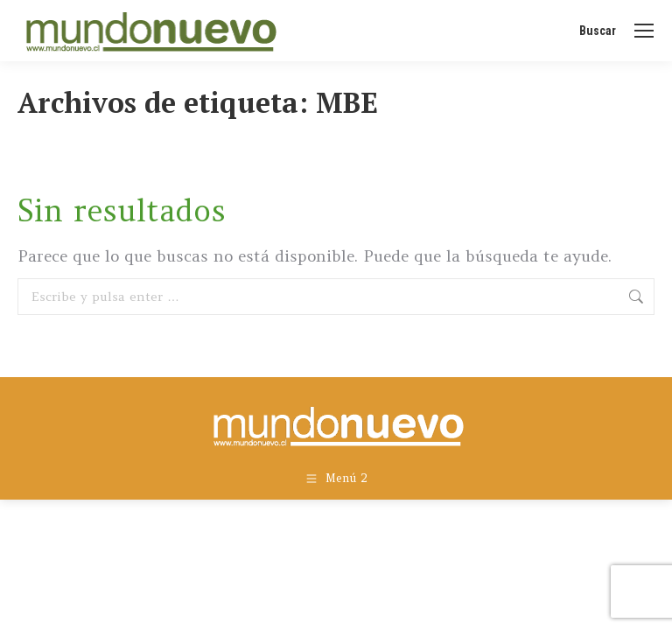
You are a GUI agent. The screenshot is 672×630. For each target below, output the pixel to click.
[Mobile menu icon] (644, 31)
